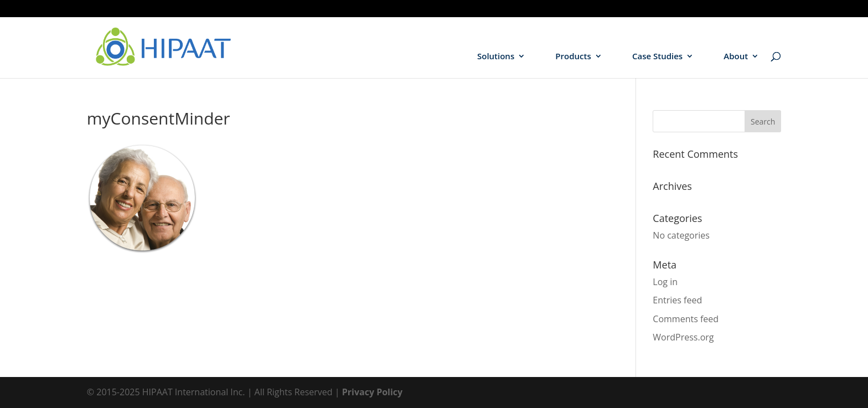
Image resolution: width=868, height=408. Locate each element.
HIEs (774, 9)
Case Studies (657, 57)
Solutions (496, 57)
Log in (665, 282)
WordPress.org (683, 337)
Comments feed (686, 319)
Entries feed (677, 300)
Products (573, 57)
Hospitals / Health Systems (714, 9)
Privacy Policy (373, 392)
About (736, 57)
